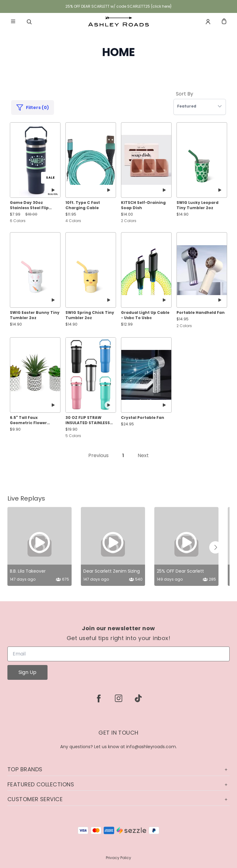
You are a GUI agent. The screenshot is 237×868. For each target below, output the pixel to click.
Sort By (185, 94)
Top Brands (118, 769)
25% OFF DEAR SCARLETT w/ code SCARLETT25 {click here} (119, 6)
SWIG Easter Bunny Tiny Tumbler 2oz (35, 315)
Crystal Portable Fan (143, 418)
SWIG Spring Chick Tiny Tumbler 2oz (90, 315)
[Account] (208, 22)
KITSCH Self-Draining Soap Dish (143, 205)
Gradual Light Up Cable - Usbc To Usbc (145, 315)
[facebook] (99, 698)
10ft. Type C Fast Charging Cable (83, 205)
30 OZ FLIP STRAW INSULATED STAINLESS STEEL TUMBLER (88, 420)
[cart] (224, 22)
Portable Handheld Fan (201, 313)
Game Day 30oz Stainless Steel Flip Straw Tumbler (29, 205)
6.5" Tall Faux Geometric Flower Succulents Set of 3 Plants (30, 420)
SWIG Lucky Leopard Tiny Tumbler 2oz (197, 205)
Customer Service (118, 799)
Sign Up (27, 672)
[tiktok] (138, 698)
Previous (98, 456)
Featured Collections (118, 784)
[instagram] (118, 698)
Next (143, 456)
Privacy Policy (118, 858)
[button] (215, 547)
